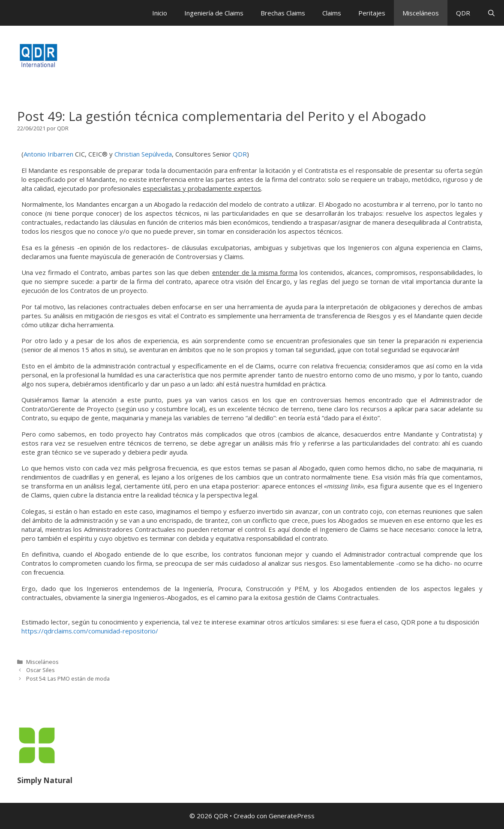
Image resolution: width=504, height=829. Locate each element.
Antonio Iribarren (48, 154)
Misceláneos (421, 13)
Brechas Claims (283, 13)
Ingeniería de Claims (214, 13)
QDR (463, 13)
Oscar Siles (40, 670)
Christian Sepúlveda (143, 154)
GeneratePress (292, 816)
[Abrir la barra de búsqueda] (491, 13)
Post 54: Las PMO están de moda (68, 678)
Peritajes (372, 13)
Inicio (160, 13)
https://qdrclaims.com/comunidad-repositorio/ (90, 631)
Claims (332, 13)
